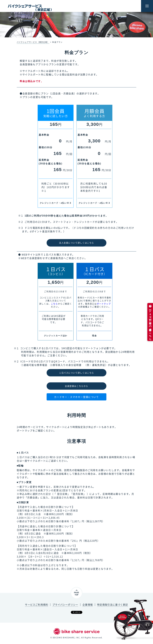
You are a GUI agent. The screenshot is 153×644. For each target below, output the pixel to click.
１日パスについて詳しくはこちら (76, 373)
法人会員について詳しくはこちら (76, 243)
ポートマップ (104, 304)
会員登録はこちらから (76, 386)
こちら (54, 304)
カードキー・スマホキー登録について (76, 397)
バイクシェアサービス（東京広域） (33, 42)
